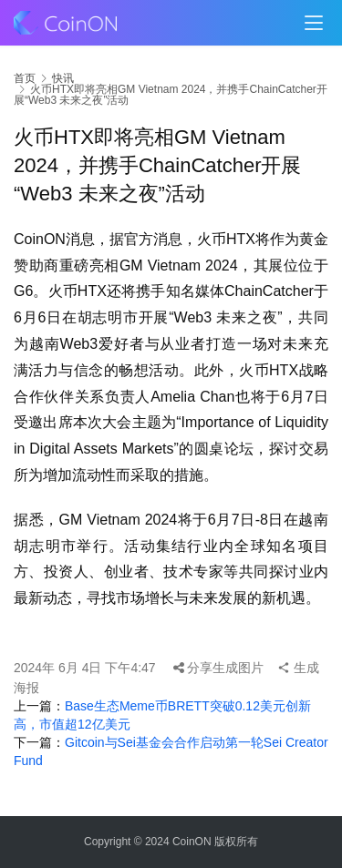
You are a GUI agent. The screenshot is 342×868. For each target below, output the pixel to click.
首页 (25, 78)
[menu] (314, 23)
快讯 (63, 78)
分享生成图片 (219, 668)
